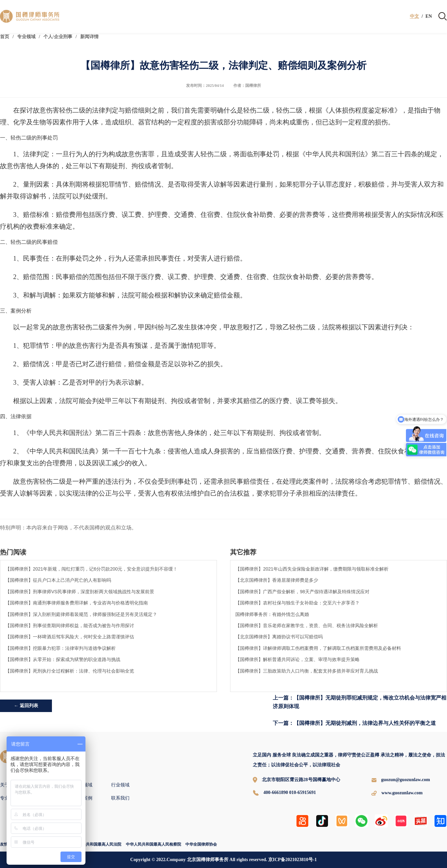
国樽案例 (83, 798)
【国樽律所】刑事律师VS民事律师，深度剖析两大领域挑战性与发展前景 (80, 592)
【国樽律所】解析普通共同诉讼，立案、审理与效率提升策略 (297, 659)
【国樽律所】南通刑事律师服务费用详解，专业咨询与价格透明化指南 (77, 603)
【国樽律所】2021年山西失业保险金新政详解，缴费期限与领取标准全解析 (312, 569)
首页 (5, 37)
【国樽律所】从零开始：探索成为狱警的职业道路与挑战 (63, 659)
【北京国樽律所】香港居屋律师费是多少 (277, 580)
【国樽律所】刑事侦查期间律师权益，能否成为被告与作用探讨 (70, 625)
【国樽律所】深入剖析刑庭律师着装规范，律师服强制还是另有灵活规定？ (81, 614)
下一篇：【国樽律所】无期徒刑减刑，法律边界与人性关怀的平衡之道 (354, 723)
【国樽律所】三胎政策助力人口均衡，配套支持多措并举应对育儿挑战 (307, 671)
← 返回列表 (26, 706)
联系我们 (120, 798)
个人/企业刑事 (58, 37)
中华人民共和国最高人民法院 (96, 844)
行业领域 (120, 785)
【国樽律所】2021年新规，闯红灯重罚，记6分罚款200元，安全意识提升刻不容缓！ (91, 569)
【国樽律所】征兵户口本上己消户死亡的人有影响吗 (58, 580)
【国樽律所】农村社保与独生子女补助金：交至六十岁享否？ (297, 603)
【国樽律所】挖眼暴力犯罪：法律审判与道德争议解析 (60, 648)
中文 (414, 16)
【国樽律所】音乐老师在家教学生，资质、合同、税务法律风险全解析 (307, 625)
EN (429, 16)
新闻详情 (89, 37)
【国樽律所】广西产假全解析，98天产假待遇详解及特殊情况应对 (302, 592)
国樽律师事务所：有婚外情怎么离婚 (272, 614)
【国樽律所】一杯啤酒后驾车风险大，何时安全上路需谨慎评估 (70, 637)
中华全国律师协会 (201, 844)
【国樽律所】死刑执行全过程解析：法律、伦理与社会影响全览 (70, 671)
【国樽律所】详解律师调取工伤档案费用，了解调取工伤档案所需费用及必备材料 (318, 648)
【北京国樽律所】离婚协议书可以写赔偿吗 (279, 637)
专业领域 (26, 37)
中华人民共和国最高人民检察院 (153, 844)
